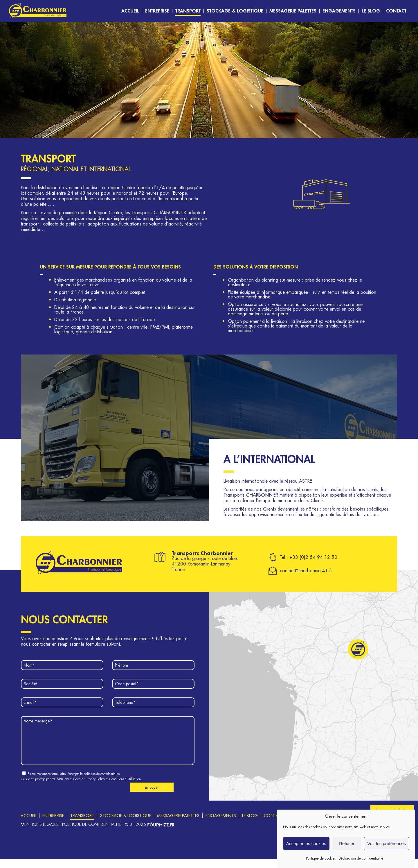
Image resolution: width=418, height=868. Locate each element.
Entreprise (157, 11)
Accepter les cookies (306, 849)
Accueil (130, 11)
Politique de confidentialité (92, 833)
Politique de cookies (321, 864)
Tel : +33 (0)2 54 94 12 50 (309, 557)
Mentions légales (40, 833)
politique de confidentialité (102, 783)
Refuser (347, 849)
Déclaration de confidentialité (361, 864)
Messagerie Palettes (293, 11)
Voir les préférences (387, 849)
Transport (188, 11)
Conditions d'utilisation (125, 788)
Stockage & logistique (235, 11)
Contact (396, 11)
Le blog (371, 11)
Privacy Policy (95, 788)
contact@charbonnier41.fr (306, 571)
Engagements (339, 11)
